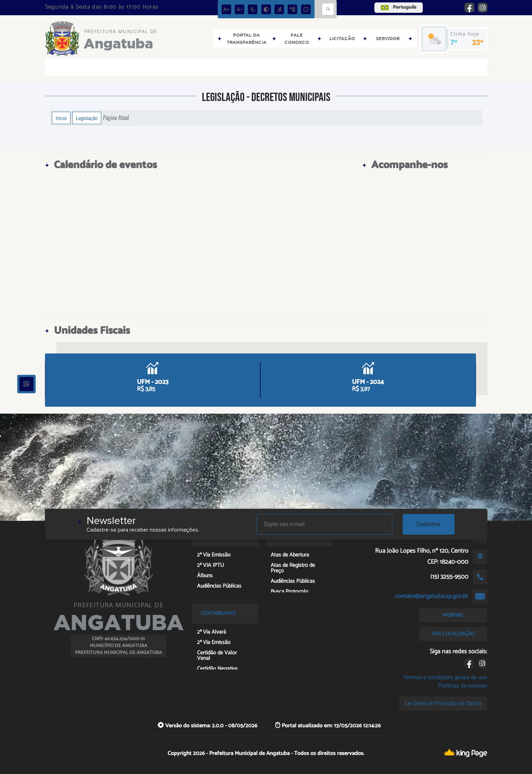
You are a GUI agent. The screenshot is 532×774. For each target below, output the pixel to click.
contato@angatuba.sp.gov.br (431, 596)
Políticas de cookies (463, 686)
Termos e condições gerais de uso (445, 677)
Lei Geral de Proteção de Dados (443, 703)
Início (61, 118)
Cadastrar (429, 524)
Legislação (87, 118)
